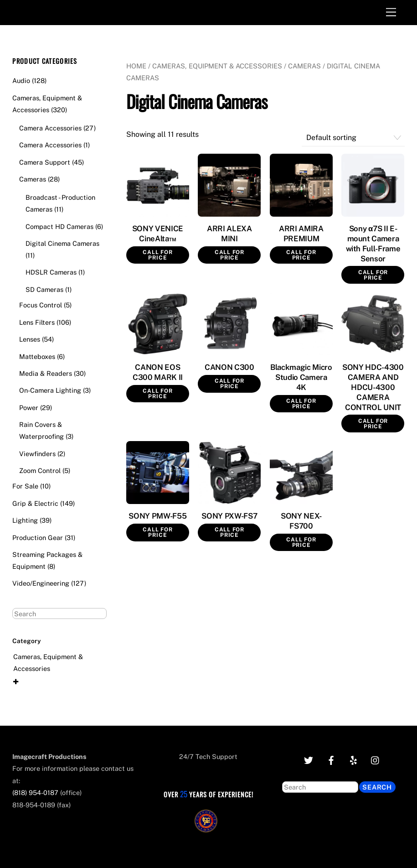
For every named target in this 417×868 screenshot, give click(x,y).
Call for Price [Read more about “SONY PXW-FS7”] (229, 532)
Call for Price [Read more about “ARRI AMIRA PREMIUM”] (301, 255)
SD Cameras (44, 289)
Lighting (25, 520)
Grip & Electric (35, 503)
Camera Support (45, 162)
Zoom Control (40, 470)
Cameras (304, 66)
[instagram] (376, 759)
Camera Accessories (50, 128)
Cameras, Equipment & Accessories (217, 66)
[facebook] (331, 759)
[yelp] (353, 759)
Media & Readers (46, 373)
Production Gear (38, 538)
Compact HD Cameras (59, 226)
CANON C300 (229, 367)
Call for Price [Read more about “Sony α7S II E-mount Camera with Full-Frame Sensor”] (373, 275)
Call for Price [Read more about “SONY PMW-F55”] (157, 532)
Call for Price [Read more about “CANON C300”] (229, 384)
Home (136, 66)
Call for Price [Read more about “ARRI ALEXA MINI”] (229, 255)
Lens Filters (37, 322)
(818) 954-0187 (35, 793)
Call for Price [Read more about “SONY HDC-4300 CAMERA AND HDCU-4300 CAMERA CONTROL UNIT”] (373, 424)
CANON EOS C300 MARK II (158, 372)
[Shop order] (353, 138)
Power (29, 408)
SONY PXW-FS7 (229, 516)
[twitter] (309, 759)
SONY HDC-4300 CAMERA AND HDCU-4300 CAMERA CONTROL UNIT (373, 387)
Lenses (30, 339)
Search (377, 787)
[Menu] (391, 13)
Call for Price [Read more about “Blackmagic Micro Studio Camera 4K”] (301, 404)
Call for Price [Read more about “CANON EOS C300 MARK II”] (157, 394)
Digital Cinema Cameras (62, 243)
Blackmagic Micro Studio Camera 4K (301, 377)
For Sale (25, 486)
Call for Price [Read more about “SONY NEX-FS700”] (301, 542)
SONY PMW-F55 (157, 516)
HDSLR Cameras (51, 272)
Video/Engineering (41, 583)
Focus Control (41, 305)
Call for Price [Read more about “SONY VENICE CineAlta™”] (157, 255)
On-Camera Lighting (50, 390)
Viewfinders (37, 454)
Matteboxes (37, 356)
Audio (21, 81)
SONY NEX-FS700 (301, 521)
